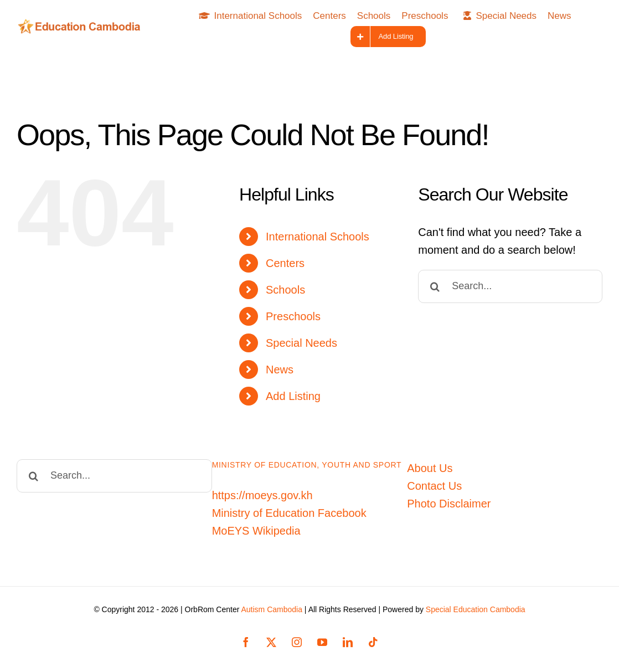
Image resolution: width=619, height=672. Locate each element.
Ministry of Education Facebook (289, 513)
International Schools (318, 237)
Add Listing (293, 396)
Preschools (293, 316)
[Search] (435, 286)
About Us (430, 468)
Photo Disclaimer (449, 504)
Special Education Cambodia (476, 609)
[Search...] (510, 286)
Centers (285, 263)
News (280, 370)
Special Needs (301, 343)
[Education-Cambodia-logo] (82, 24)
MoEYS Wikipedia (256, 531)
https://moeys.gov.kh (262, 495)
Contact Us (434, 486)
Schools (285, 290)
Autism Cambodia (272, 609)
